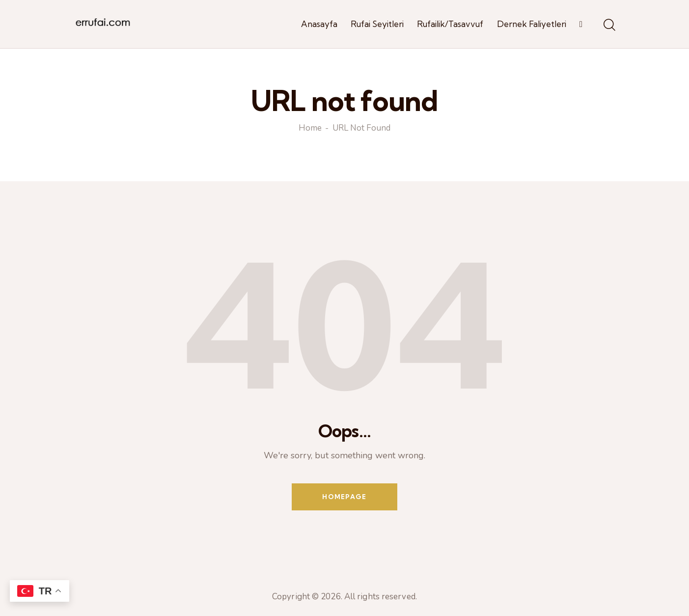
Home (310, 129)
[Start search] (609, 26)
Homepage (344, 497)
